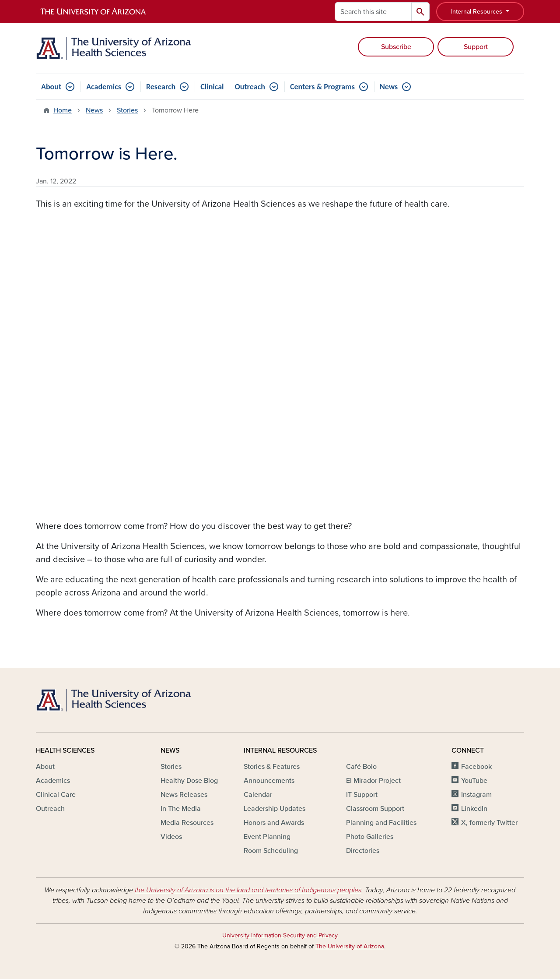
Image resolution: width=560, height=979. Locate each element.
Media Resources (187, 823)
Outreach (250, 87)
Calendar (258, 795)
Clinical (212, 87)
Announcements (269, 781)
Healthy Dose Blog (189, 781)
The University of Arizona (350, 946)
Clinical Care (56, 795)
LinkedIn (474, 809)
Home (63, 110)
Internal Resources (478, 12)
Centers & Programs (322, 87)
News (389, 87)
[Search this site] (373, 12)
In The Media (181, 809)
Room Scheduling (271, 851)
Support (476, 47)
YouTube (474, 781)
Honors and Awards (274, 823)
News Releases (184, 795)
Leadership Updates (275, 809)
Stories (127, 110)
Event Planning (267, 837)
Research (161, 87)
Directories (363, 851)
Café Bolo (361, 767)
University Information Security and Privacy (280, 935)
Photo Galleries (370, 837)
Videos (171, 837)
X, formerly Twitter (489, 823)
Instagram (476, 795)
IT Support (362, 795)
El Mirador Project (373, 781)
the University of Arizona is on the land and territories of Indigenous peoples (248, 890)
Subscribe (396, 47)
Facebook (476, 767)
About (51, 87)
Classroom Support (375, 809)
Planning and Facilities (381, 823)
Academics (104, 87)
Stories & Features (272, 767)
